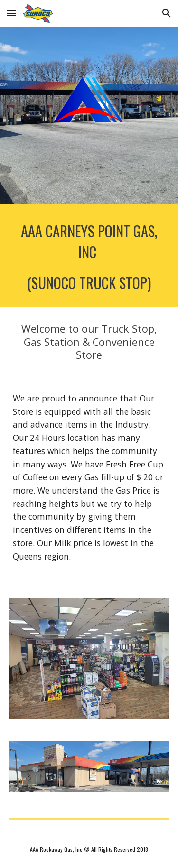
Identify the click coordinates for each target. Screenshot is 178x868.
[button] (11, 13)
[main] (89, 256)
